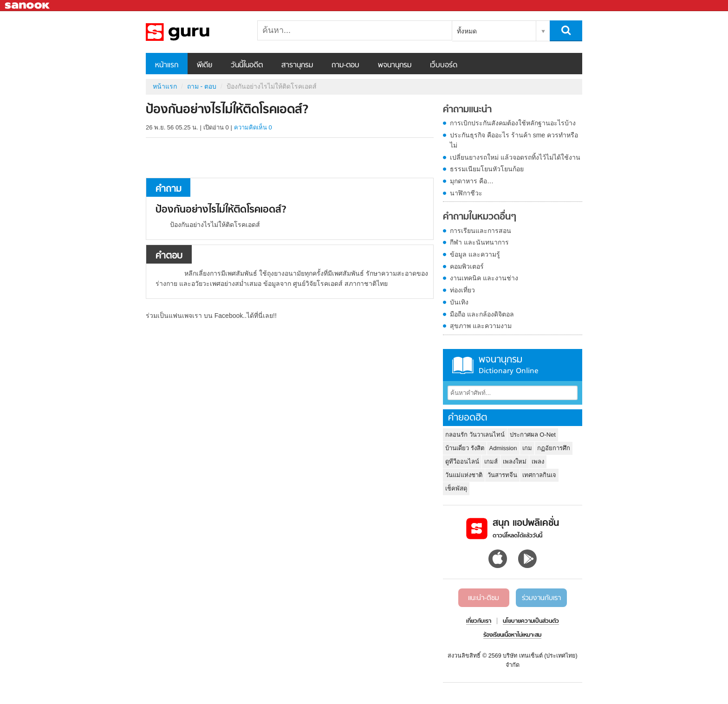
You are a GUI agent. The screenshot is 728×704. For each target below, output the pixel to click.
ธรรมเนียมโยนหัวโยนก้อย (487, 169)
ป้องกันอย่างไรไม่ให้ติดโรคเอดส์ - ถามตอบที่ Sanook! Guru (195, 32)
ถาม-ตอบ (345, 65)
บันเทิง (459, 302)
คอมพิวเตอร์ (467, 266)
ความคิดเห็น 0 (253, 127)
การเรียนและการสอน (481, 231)
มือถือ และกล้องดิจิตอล (482, 314)
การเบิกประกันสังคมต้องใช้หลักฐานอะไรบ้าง (513, 123)
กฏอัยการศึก (554, 448)
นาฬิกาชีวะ (466, 193)
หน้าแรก (167, 65)
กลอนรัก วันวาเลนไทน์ (475, 435)
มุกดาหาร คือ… (472, 181)
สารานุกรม (297, 65)
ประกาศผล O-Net (533, 435)
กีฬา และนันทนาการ (479, 242)
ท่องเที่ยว (462, 290)
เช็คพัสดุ (456, 488)
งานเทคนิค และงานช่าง (484, 278)
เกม (527, 448)
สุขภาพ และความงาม (481, 326)
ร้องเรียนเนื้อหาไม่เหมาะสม (512, 635)
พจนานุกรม (395, 65)
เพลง (538, 462)
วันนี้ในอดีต (247, 65)
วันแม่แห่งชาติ (464, 475)
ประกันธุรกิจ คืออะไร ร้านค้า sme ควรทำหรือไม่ (514, 140)
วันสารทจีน (502, 475)
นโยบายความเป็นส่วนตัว (531, 621)
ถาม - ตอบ (202, 86)
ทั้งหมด (467, 31)
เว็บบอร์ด (444, 65)
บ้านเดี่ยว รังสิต (465, 448)
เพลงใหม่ (515, 462)
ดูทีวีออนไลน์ (462, 462)
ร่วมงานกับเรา (541, 598)
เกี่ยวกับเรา (479, 621)
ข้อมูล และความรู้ (475, 254)
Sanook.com (28, 6)
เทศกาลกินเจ (539, 475)
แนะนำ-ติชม (484, 598)
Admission (503, 448)
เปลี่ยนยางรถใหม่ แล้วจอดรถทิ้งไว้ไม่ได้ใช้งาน (515, 157)
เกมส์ (491, 462)
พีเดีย (205, 65)
